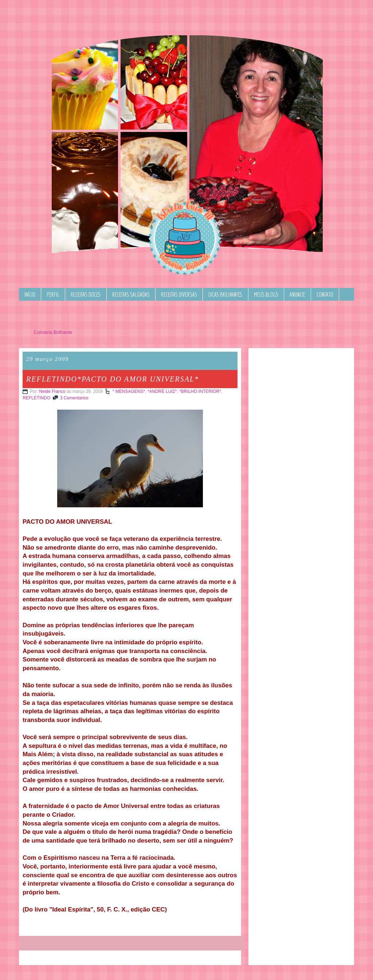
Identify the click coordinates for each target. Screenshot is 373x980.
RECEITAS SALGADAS (131, 294)
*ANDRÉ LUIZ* (162, 391)
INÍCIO (30, 294)
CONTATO (325, 294)
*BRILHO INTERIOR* (200, 391)
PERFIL (53, 294)
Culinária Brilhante (53, 332)
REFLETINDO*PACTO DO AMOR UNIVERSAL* (113, 379)
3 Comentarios (74, 398)
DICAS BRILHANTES (225, 294)
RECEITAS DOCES (86, 294)
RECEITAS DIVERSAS (179, 294)
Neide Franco (52, 391)
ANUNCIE (297, 294)
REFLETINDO (36, 398)
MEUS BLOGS (266, 294)
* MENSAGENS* (129, 391)
